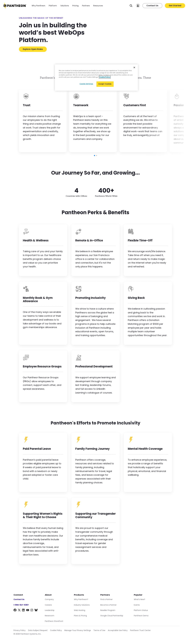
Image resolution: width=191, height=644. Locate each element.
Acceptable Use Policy (118, 630)
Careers (48, 605)
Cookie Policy (56, 630)
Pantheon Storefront (54, 621)
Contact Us (152, 6)
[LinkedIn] (23, 611)
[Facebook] (15, 611)
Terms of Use (99, 630)
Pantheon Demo (141, 616)
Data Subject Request (38, 630)
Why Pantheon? (81, 599)
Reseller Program (108, 610)
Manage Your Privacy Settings (78, 630)
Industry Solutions (82, 605)
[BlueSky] (36, 611)
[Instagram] (32, 611)
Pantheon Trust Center (140, 630)
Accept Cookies (105, 84)
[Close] (134, 67)
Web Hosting (80, 610)
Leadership (50, 610)
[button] (94, 156)
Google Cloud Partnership (112, 616)
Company (49, 599)
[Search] (131, 6)
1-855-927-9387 (21, 605)
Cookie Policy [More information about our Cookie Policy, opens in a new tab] (105, 77)
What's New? (139, 599)
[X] (19, 611)
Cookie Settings (86, 84)
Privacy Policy (20, 630)
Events (137, 605)
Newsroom (50, 616)
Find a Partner (106, 599)
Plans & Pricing (80, 616)
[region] (96, 78)
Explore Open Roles (33, 49)
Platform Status (141, 610)
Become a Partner (108, 605)
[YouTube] (28, 611)
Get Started (175, 6)
